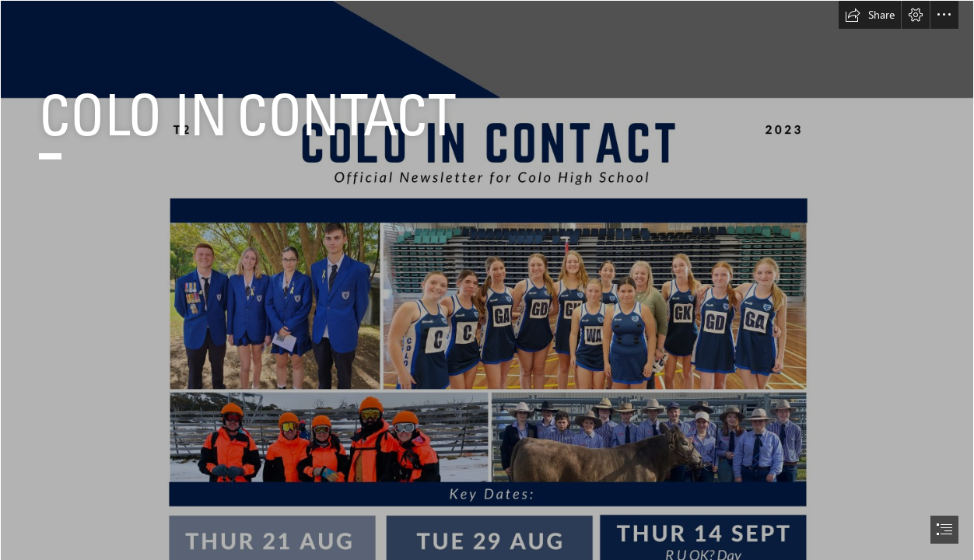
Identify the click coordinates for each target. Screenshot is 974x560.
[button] (870, 15)
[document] (487, 280)
